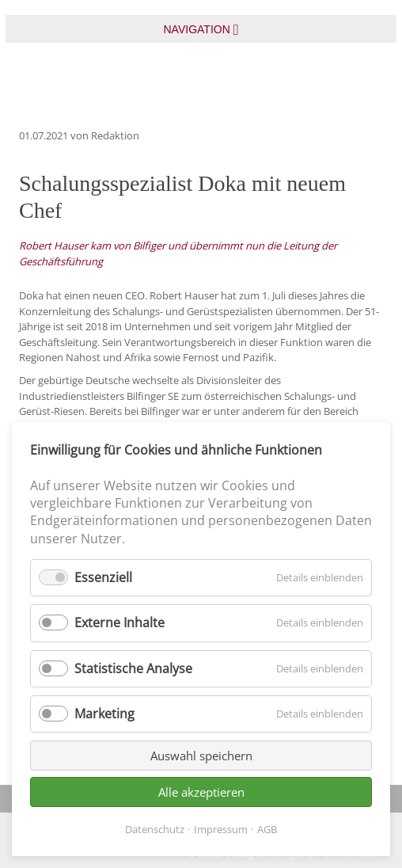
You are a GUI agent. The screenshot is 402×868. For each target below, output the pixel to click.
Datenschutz (155, 829)
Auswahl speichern (201, 756)
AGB (267, 829)
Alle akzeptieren (201, 792)
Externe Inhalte (119, 622)
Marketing (104, 714)
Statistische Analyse (133, 668)
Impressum (221, 829)
